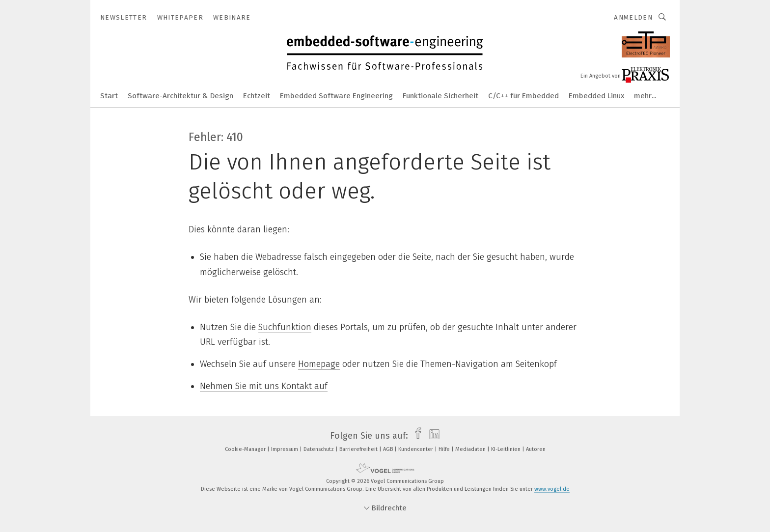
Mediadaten (471, 449)
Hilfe (445, 449)
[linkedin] (432, 436)
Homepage (319, 364)
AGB (389, 449)
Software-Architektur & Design (180, 96)
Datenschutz (319, 449)
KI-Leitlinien (507, 449)
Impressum (285, 449)
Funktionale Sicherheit (440, 96)
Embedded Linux (596, 96)
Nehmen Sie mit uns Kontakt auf (264, 386)
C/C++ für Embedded (523, 96)
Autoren (536, 449)
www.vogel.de (552, 489)
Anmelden (633, 17)
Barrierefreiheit (359, 449)
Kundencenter (416, 449)
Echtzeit (257, 96)
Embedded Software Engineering (336, 96)
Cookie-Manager (246, 449)
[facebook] (416, 436)
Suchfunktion (285, 327)
